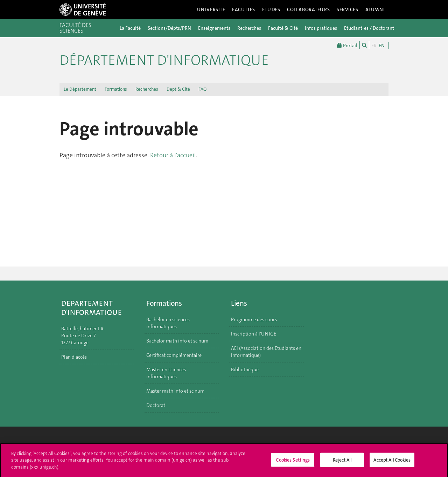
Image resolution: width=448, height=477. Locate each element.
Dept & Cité (178, 89)
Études (271, 9)
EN (382, 46)
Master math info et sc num (175, 391)
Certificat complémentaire (174, 355)
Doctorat (156, 405)
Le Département (80, 89)
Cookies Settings (293, 462)
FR (374, 46)
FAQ (202, 89)
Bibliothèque (245, 369)
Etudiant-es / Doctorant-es (372, 28)
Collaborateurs (308, 9)
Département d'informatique (164, 60)
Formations (116, 89)
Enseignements (214, 28)
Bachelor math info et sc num (177, 341)
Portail (347, 45)
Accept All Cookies (392, 462)
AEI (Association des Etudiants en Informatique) (266, 352)
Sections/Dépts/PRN (169, 28)
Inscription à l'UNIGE (254, 334)
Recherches (249, 28)
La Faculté (130, 28)
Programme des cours (254, 319)
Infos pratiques (321, 28)
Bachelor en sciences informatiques (168, 323)
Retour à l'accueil (173, 155)
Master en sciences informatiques (166, 373)
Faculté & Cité (283, 28)
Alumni (375, 9)
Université (211, 9)
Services (348, 9)
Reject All (342, 462)
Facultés (244, 9)
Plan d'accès (74, 357)
